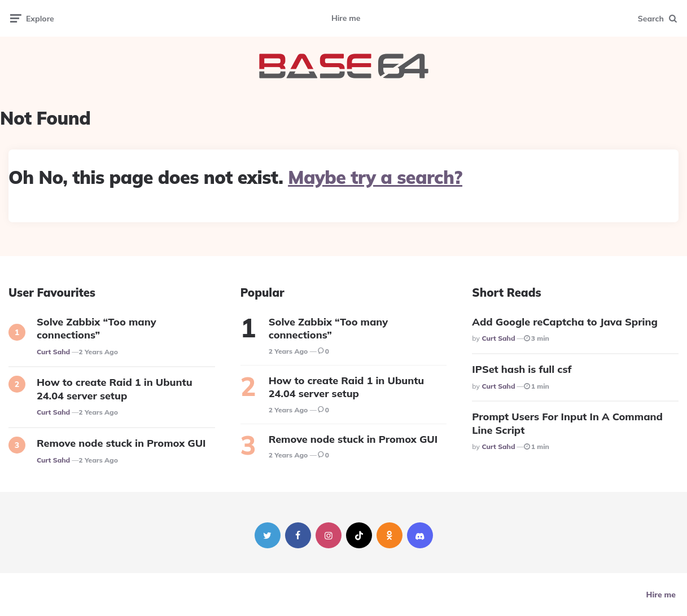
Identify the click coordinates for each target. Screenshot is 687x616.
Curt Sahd (53, 352)
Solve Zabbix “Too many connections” (97, 328)
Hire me (346, 18)
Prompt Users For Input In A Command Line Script (567, 423)
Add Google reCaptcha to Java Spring (565, 322)
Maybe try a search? (375, 177)
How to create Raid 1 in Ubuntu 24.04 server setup (115, 389)
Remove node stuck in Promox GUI (121, 443)
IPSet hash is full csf (522, 369)
